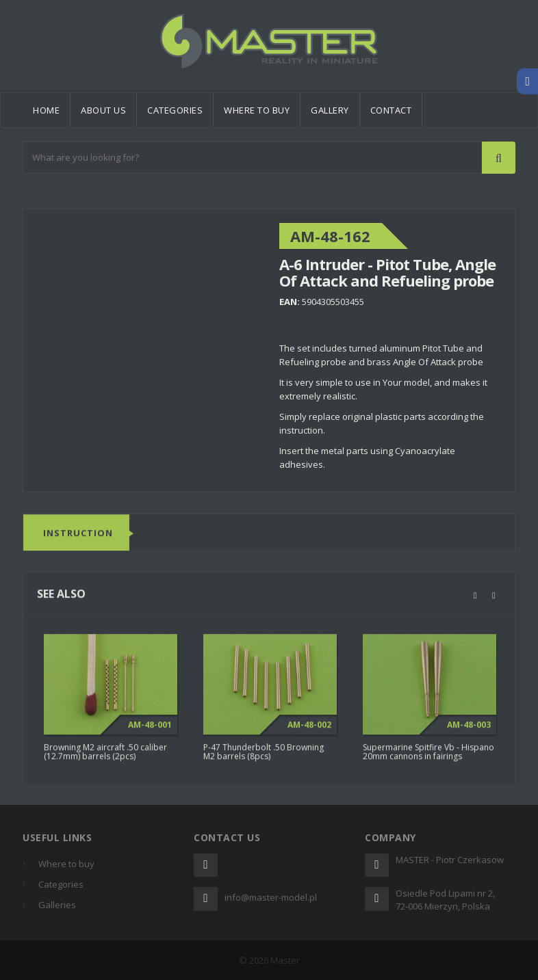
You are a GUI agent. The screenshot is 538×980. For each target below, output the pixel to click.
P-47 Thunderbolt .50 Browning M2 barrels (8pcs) (264, 756)
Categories (175, 110)
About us (103, 110)
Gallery (330, 110)
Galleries (57, 905)
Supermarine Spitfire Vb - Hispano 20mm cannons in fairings (428, 756)
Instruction (78, 538)
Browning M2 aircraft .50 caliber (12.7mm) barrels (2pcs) (105, 756)
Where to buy (257, 110)
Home (46, 110)
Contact (391, 110)
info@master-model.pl (271, 897)
